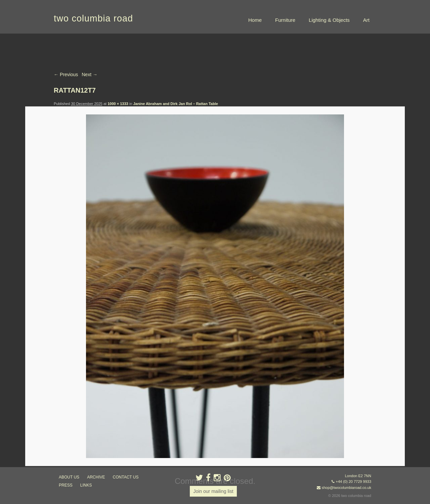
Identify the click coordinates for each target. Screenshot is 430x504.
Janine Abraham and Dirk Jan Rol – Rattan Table (175, 104)
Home (255, 20)
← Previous (66, 74)
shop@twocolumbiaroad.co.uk (346, 488)
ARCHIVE (96, 477)
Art (366, 20)
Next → (90, 74)
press (66, 485)
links (86, 485)
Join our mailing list (213, 491)
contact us (126, 477)
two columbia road (93, 18)
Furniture (285, 20)
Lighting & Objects (329, 20)
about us (69, 477)
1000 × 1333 (118, 104)
